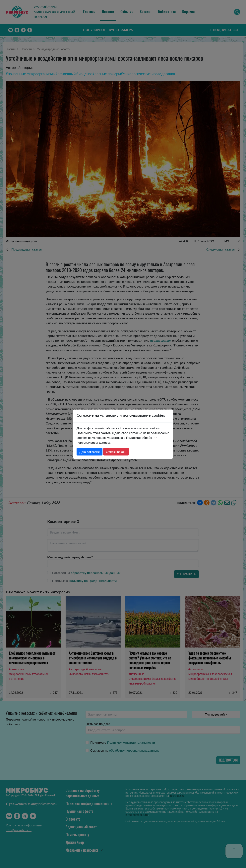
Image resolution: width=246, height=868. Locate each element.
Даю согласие (90, 452)
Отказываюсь (116, 452)
